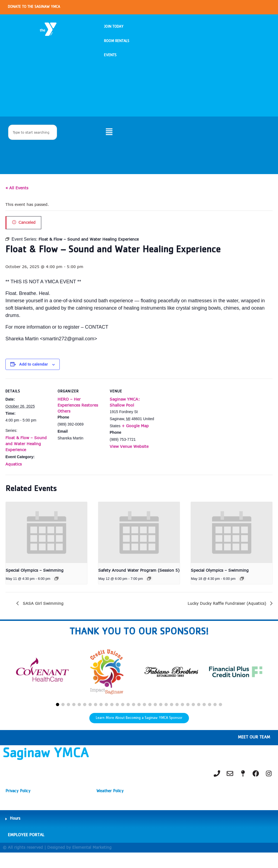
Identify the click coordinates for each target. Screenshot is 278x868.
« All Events (17, 199)
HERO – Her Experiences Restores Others (78, 416)
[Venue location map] (190, 427)
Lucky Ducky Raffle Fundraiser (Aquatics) (228, 614)
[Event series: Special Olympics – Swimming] (56, 590)
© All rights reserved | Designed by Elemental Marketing (57, 863)
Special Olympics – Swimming (35, 581)
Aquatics (14, 475)
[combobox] (33, 142)
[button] (58, 716)
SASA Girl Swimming (42, 614)
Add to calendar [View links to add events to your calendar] (34, 376)
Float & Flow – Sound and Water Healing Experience (26, 455)
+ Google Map (135, 437)
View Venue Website (129, 457)
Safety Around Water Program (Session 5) (139, 581)
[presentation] (46, 544)
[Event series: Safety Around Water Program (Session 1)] (149, 590)
